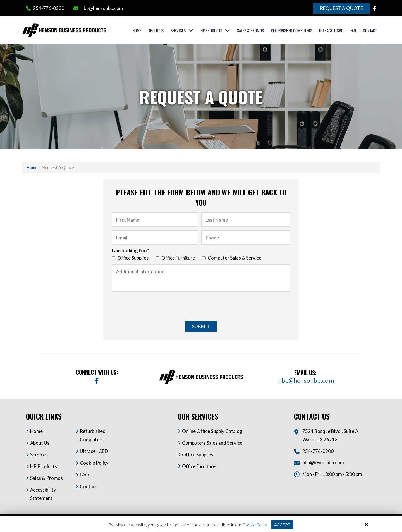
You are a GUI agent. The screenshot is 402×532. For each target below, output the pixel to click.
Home (32, 167)
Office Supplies (131, 258)
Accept (282, 525)
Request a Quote (341, 8)
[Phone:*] (246, 238)
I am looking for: (130, 251)
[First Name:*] (155, 220)
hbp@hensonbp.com (102, 8)
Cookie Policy (255, 525)
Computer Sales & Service (233, 258)
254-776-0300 (49, 8)
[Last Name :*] (246, 220)
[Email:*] (155, 238)
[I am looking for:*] (113, 258)
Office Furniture (176, 258)
